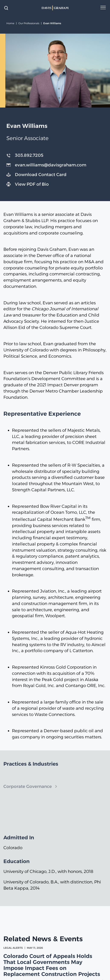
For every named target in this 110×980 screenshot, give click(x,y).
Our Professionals (29, 23)
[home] (55, 8)
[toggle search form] (6, 8)
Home (10, 23)
